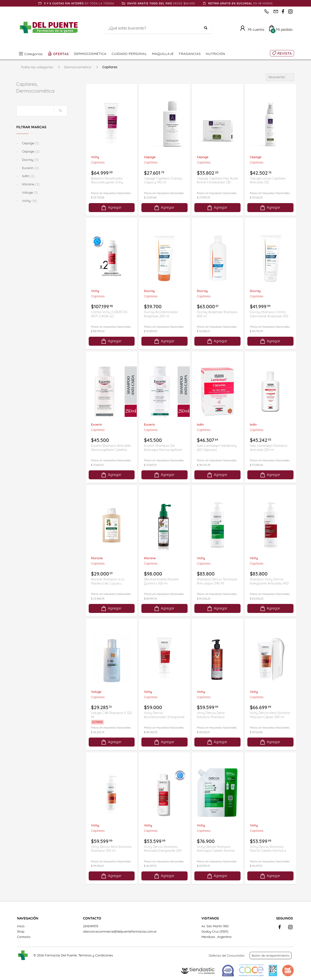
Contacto (24, 937)
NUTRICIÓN (216, 54)
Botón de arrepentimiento (271, 955)
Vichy (30, 201)
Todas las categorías (37, 67)
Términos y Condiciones (95, 955)
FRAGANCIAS (190, 54)
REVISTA (285, 53)
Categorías (34, 54)
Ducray (31, 160)
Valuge (30, 192)
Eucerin (31, 168)
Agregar (111, 208)
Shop (21, 931)
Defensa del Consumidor (227, 955)
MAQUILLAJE (163, 54)
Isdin (29, 176)
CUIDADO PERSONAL (129, 54)
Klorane (31, 184)
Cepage (31, 143)
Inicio (21, 926)
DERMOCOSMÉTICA (90, 54)
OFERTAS (61, 54)
